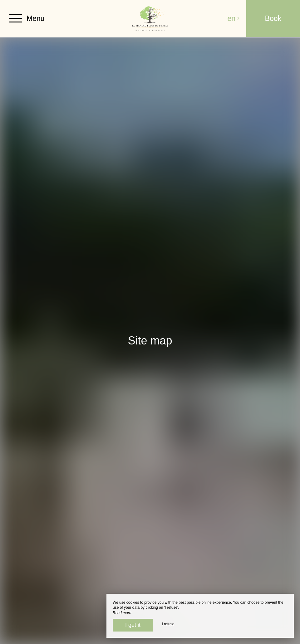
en (234, 18)
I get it (133, 625)
